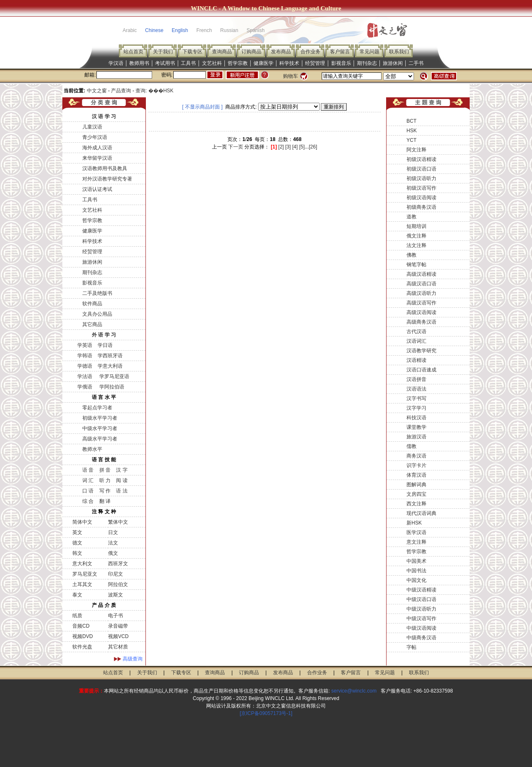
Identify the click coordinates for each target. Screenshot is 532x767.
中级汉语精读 (421, 590)
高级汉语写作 (421, 303)
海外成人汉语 (97, 148)
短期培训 (416, 226)
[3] (288, 147)
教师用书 (139, 63)
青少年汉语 (95, 137)
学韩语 (85, 356)
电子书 (116, 616)
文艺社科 (212, 63)
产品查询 (121, 91)
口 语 (88, 491)
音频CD (81, 626)
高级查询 (133, 659)
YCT (411, 140)
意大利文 (82, 564)
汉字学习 (416, 408)
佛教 (411, 255)
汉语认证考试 (97, 189)
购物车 (291, 76)
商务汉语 (416, 456)
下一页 (236, 147)
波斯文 (116, 595)
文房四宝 (416, 494)
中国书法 (416, 571)
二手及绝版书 (97, 293)
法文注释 (416, 245)
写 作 (105, 491)
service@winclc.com (354, 691)
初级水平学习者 (100, 418)
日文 (113, 532)
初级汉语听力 (421, 178)
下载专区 (192, 52)
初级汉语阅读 (421, 198)
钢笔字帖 (416, 265)
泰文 (77, 595)
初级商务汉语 (421, 207)
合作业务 (310, 52)
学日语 (105, 345)
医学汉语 (416, 532)
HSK (412, 131)
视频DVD (83, 636)
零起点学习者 (97, 408)
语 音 (88, 470)
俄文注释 (416, 236)
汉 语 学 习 (104, 116)
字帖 (411, 647)
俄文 (113, 553)
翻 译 (105, 501)
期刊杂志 (367, 63)
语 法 (122, 491)
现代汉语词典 (421, 513)
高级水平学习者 (100, 439)
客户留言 (340, 52)
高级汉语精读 (421, 274)
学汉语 (116, 63)
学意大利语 (110, 366)
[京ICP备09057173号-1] (266, 713)
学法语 (85, 376)
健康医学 (264, 63)
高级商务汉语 (421, 322)
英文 (77, 532)
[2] (281, 147)
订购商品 (251, 52)
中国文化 (416, 580)
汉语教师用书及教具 (105, 168)
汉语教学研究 (421, 351)
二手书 (416, 63)
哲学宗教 (238, 63)
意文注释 (416, 542)
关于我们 (163, 52)
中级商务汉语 (421, 638)
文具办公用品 (97, 314)
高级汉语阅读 (421, 312)
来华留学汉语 (97, 158)
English (180, 30)
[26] (313, 147)
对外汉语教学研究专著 (107, 179)
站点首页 (133, 52)
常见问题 (369, 52)
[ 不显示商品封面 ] (202, 107)
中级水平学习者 (100, 428)
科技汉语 (416, 418)
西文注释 (416, 504)
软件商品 (92, 304)
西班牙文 (118, 564)
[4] (295, 147)
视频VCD (118, 636)
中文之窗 (97, 91)
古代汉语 (416, 332)
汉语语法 (416, 389)
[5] (302, 147)
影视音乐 (341, 63)
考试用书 (165, 63)
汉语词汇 (416, 341)
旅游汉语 (416, 437)
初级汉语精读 (421, 159)
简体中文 (82, 522)
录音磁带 (118, 626)
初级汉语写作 (421, 188)
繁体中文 (118, 522)
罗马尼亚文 (85, 574)
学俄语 (85, 387)
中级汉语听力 (421, 609)
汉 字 (122, 470)
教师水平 (92, 449)
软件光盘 (82, 647)
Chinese (154, 30)
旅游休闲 (393, 63)
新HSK (414, 523)
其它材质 (118, 647)
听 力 (105, 480)
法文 (113, 543)
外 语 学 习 (104, 335)
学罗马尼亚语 (113, 376)
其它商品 (92, 324)
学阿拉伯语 (111, 387)
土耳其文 (82, 584)
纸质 (77, 616)
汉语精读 (416, 360)
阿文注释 (416, 150)
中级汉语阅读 (421, 628)
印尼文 (116, 574)
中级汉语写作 (421, 619)
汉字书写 (416, 398)
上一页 (219, 147)
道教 (411, 217)
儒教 (411, 446)
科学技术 (289, 63)
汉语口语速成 (421, 370)
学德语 (85, 366)
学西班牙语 (110, 356)
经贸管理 (315, 63)
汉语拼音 (416, 379)
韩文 (77, 553)
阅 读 (122, 480)
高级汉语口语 (421, 284)
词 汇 (88, 480)
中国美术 (416, 561)
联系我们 (399, 52)
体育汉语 (416, 475)
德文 (77, 543)
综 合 (88, 501)
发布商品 (281, 52)
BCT (411, 121)
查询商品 (222, 52)
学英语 (85, 345)
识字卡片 (416, 465)
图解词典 (416, 485)
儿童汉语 (92, 127)
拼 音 (105, 470)
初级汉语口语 (421, 169)
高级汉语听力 (421, 293)
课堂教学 (416, 427)
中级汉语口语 (421, 599)
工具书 (188, 63)
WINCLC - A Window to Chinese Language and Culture (266, 8)
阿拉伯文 (118, 584)
